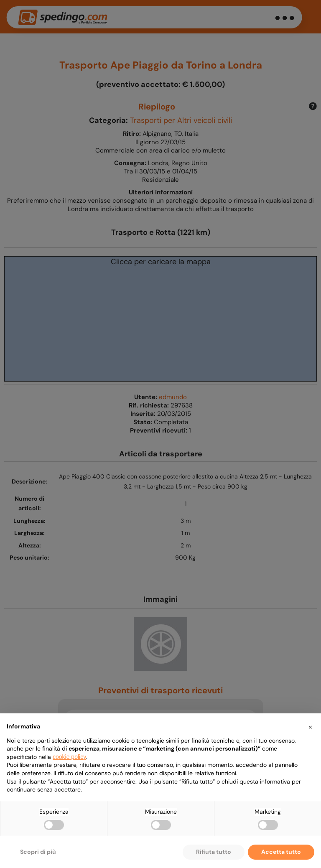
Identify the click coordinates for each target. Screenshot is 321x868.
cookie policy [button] (69, 757)
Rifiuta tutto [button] (214, 852)
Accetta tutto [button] (281, 852)
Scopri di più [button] (38, 852)
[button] (310, 727)
